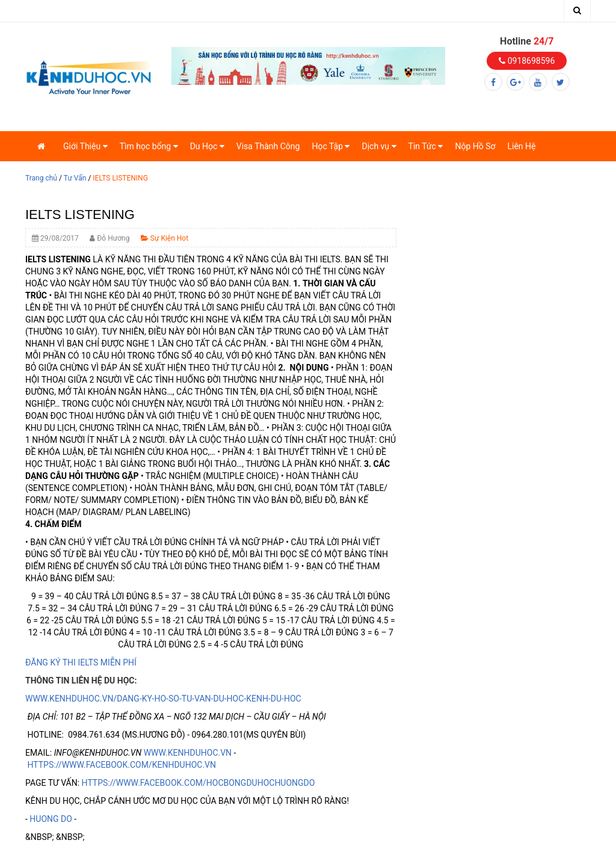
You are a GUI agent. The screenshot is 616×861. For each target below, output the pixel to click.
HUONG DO (51, 819)
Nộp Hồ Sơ (475, 146)
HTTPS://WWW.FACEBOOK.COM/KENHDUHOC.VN (122, 765)
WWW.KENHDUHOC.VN (188, 753)
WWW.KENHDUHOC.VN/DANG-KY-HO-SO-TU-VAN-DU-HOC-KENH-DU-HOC (163, 699)
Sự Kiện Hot (165, 238)
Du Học (207, 146)
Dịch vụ (379, 146)
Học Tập (331, 146)
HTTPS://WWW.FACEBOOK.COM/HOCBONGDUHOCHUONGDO (199, 783)
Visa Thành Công (268, 146)
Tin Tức (426, 146)
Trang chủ (41, 178)
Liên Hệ (521, 146)
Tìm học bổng (149, 146)
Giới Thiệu (85, 146)
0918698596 (527, 61)
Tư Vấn (75, 178)
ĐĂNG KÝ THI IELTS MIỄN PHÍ (81, 662)
